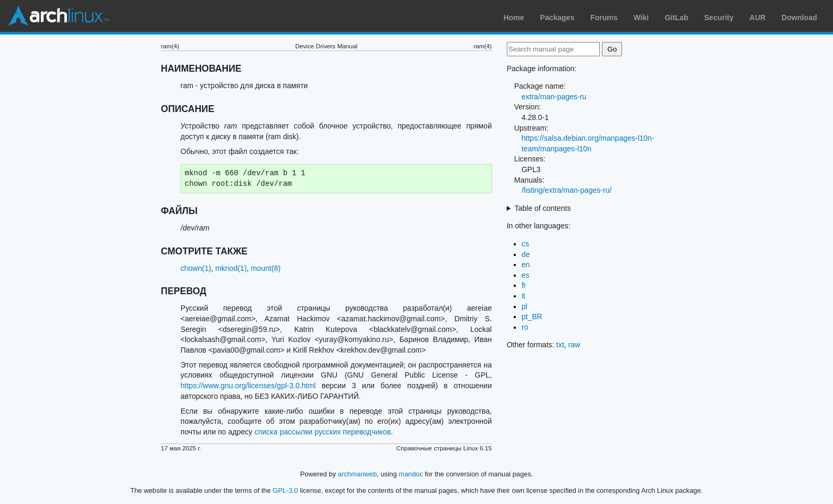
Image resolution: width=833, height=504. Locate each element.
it (524, 296)
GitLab (676, 18)
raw (575, 345)
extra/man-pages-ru (554, 97)
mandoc (411, 474)
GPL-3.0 (285, 490)
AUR (758, 18)
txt (560, 345)
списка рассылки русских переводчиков (323, 432)
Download (799, 18)
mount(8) (266, 268)
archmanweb (357, 474)
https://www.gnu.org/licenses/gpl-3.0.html (248, 386)
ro (525, 327)
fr (524, 285)
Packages (558, 18)
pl (525, 306)
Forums (604, 18)
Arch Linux (58, 16)
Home (514, 18)
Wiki (641, 18)
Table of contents (543, 208)
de (526, 254)
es (526, 275)
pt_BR (532, 317)
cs (525, 244)
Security (719, 18)
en (526, 264)
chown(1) (196, 268)
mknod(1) (231, 268)
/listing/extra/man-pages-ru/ (567, 190)
